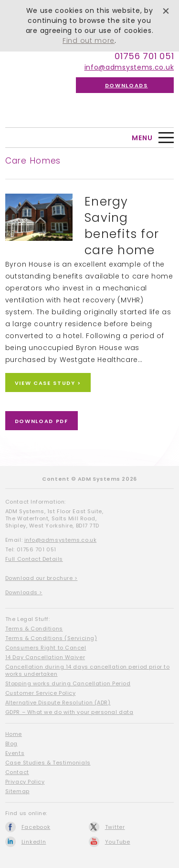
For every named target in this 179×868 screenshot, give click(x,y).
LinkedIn (34, 842)
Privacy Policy (25, 782)
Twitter (115, 827)
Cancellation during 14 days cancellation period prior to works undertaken (88, 670)
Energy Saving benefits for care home (122, 226)
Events (15, 753)
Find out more (89, 41)
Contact (17, 772)
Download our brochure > (42, 578)
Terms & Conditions (34, 629)
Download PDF (42, 421)
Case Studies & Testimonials (48, 763)
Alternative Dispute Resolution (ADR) (58, 703)
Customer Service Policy (41, 693)
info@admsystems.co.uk (129, 67)
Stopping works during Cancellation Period (68, 683)
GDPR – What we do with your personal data (69, 712)
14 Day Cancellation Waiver (45, 657)
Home (14, 734)
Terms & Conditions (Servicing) (51, 638)
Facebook (36, 827)
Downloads (126, 85)
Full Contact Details (34, 559)
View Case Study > (48, 383)
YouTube (118, 842)
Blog (11, 744)
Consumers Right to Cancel (46, 648)
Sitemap (17, 791)
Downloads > (24, 592)
